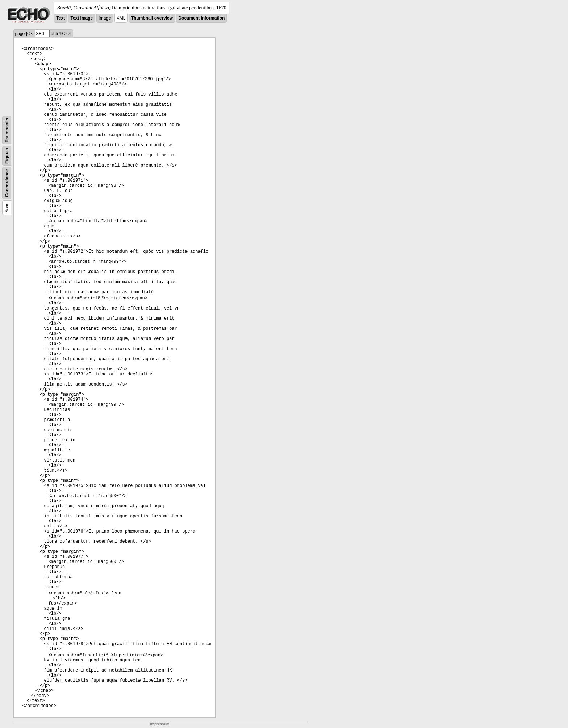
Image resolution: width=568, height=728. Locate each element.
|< (28, 34)
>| (70, 34)
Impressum (160, 724)
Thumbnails (7, 130)
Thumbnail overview (152, 18)
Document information (201, 18)
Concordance (7, 183)
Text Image (82, 18)
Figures (7, 156)
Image (105, 18)
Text (60, 18)
